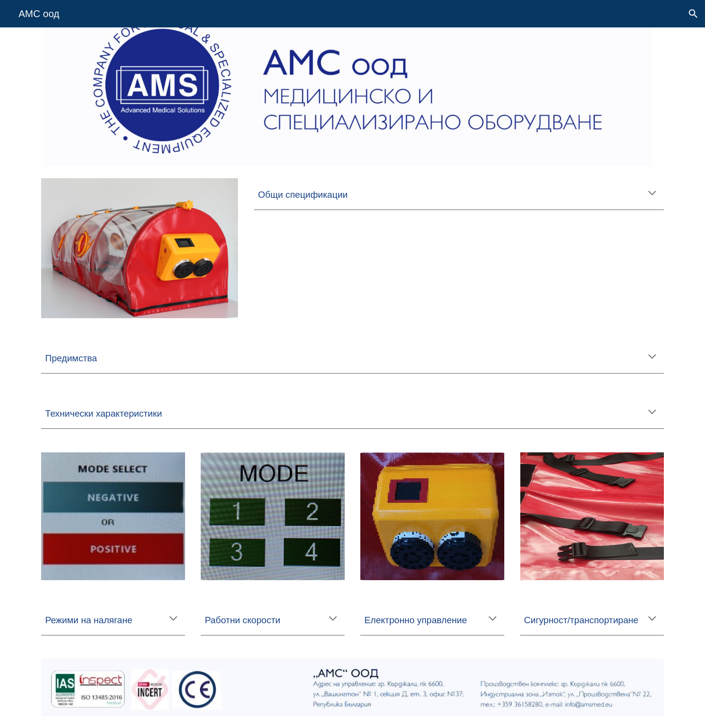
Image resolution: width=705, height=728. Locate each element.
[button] (693, 14)
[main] (459, 194)
